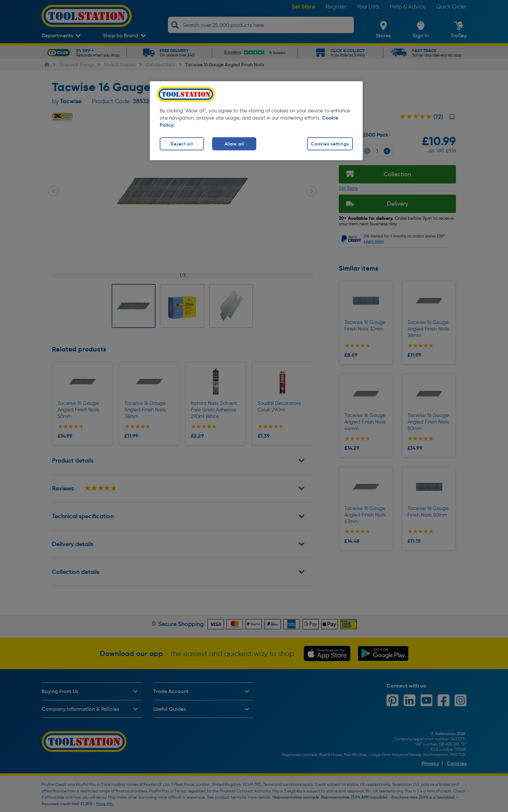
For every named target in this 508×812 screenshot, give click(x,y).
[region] (256, 121)
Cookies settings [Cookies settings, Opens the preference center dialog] (330, 144)
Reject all (182, 144)
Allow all (234, 144)
